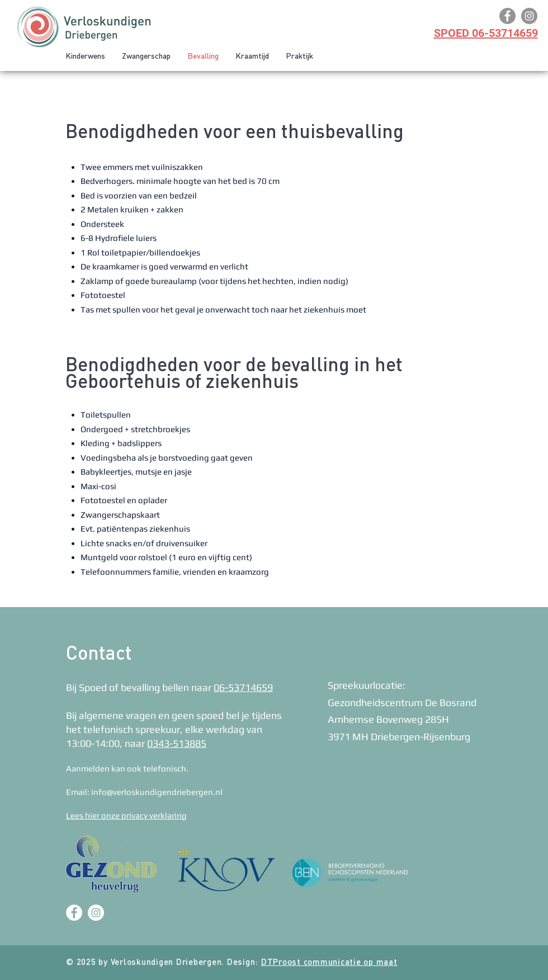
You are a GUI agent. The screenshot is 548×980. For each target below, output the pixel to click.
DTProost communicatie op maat (329, 963)
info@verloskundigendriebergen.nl (157, 792)
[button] (146, 57)
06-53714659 (243, 687)
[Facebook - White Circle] (74, 913)
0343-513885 (177, 743)
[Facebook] (507, 16)
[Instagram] (529, 16)
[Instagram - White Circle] (96, 913)
